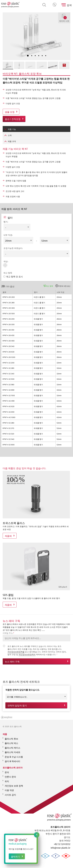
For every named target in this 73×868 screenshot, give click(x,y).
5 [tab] (42, 56)
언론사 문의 (10, 775)
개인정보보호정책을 (16, 652)
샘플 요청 (10, 112)
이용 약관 (9, 788)
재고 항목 (50, 286)
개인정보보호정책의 (27, 654)
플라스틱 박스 (11, 741)
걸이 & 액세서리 (12, 759)
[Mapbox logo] (7, 716)
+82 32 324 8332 (55, 5)
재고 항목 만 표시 (13, 276)
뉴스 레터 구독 (12, 661)
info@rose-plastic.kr (60, 847)
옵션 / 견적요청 (13, 119)
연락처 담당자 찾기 (17, 704)
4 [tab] (39, 56)
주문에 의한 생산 (64, 286)
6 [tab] (46, 56)
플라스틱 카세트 (13, 750)
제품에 (8, 536)
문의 (7, 770)
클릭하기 (15, 856)
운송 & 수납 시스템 (14, 755)
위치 (7, 779)
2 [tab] (32, 56)
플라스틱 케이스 (13, 746)
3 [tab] (35, 56)
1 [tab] (28, 56)
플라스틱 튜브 (11, 737)
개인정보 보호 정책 (14, 784)
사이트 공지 (10, 793)
